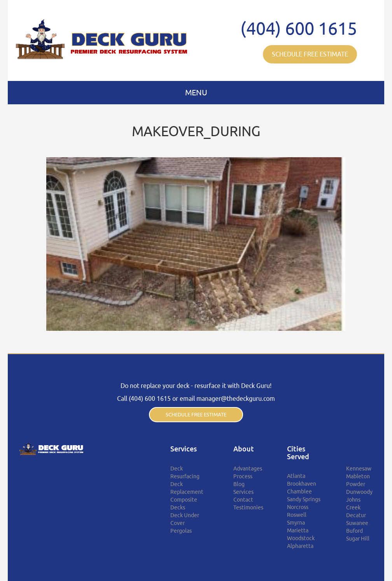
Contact (243, 500)
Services (243, 492)
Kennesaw (359, 469)
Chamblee (299, 491)
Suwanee (357, 523)
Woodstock (301, 538)
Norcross (298, 507)
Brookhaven (302, 484)
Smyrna (296, 523)
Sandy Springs (304, 499)
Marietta (298, 530)
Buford (354, 531)
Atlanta (296, 476)
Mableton (358, 476)
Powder (356, 484)
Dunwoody (359, 492)
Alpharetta (300, 546)
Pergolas (181, 531)
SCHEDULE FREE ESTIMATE (310, 54)
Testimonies (248, 507)
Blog (239, 484)
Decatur (356, 515)
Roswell (297, 515)
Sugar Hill (358, 539)
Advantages (248, 469)
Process (243, 476)
